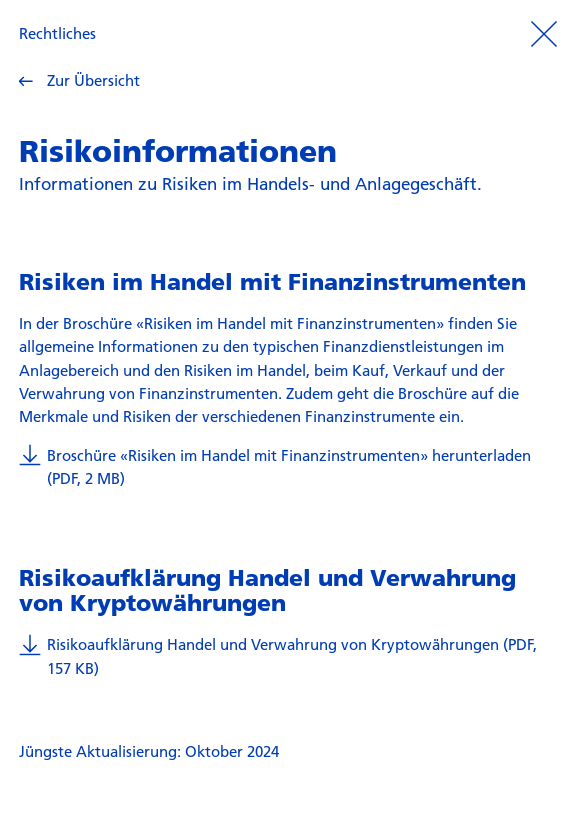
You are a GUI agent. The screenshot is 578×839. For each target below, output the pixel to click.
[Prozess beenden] (544, 34)
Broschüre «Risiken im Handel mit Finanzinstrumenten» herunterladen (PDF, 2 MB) (275, 466)
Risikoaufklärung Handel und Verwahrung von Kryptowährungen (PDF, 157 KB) (278, 655)
